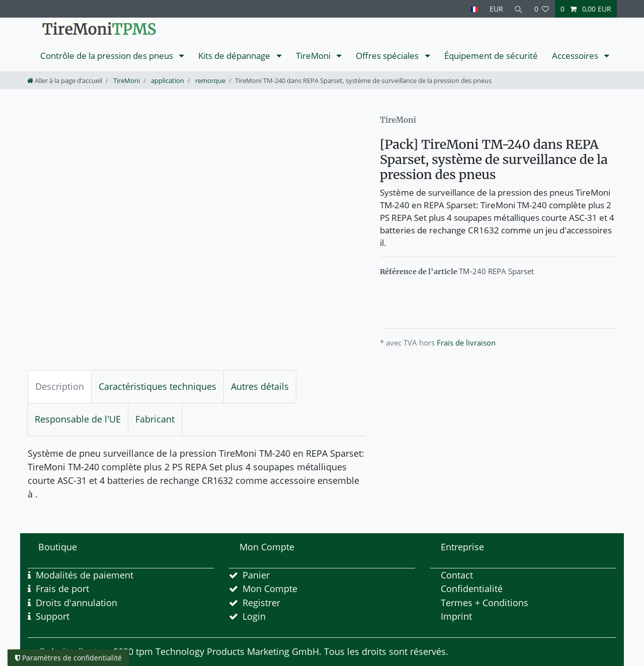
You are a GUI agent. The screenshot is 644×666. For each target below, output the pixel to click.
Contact (457, 575)
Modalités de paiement (85, 575)
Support (53, 616)
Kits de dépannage (235, 56)
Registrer (261, 603)
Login (254, 616)
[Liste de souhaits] (542, 9)
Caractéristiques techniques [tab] (157, 386)
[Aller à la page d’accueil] (65, 80)
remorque (210, 80)
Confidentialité (472, 589)
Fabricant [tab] (155, 419)
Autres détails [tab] (260, 386)
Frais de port (62, 589)
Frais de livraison (466, 343)
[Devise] (496, 9)
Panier (256, 575)
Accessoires (576, 56)
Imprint (456, 616)
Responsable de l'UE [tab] (78, 419)
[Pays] (474, 9)
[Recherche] (519, 9)
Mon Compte (270, 589)
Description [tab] (60, 386)
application (167, 80)
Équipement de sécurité (491, 56)
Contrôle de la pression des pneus (108, 56)
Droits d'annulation (76, 603)
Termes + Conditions (485, 603)
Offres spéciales (388, 56)
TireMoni (314, 56)
